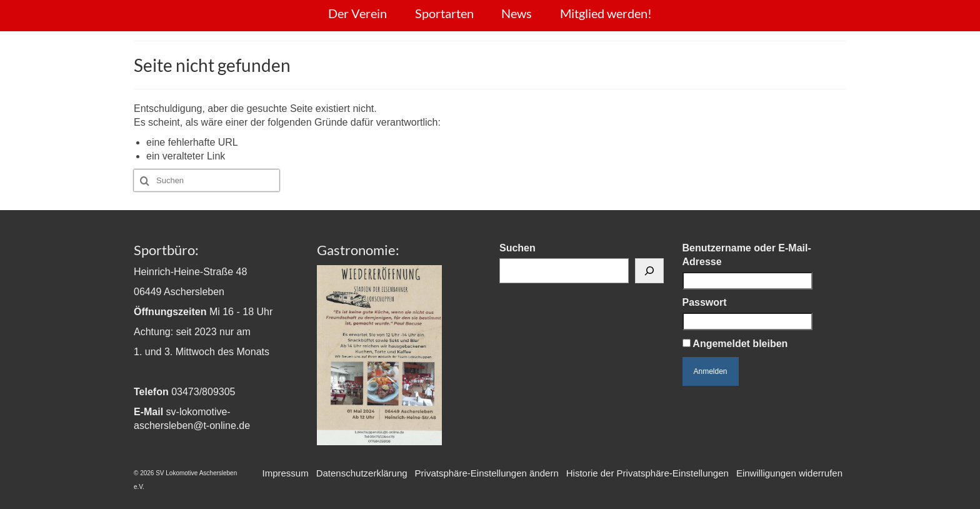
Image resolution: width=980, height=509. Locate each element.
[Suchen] (649, 271)
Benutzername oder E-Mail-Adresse (747, 255)
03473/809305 (203, 392)
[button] (487, 473)
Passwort (705, 302)
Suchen (517, 248)
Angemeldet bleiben (735, 344)
